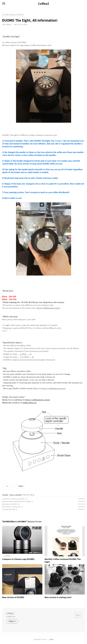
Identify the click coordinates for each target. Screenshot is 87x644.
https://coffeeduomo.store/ (48, 308)
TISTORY (44, 639)
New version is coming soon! (12, 507)
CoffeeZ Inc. (11, 616)
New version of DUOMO (10, 504)
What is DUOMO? (16, 495)
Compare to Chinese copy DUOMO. (14, 499)
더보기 (5, 331)
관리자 (52, 639)
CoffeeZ (44, 4)
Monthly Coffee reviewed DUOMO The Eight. (16, 501)
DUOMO (5, 495)
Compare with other (9, 509)
